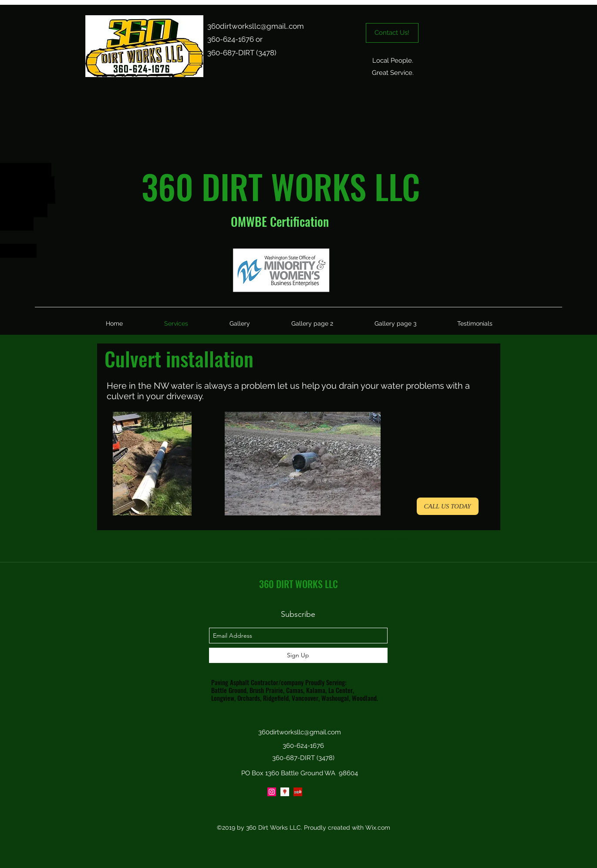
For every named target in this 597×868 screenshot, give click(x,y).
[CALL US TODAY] (448, 506)
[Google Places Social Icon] (285, 792)
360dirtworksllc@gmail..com (256, 26)
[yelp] (298, 792)
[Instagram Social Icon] (272, 792)
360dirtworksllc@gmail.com (300, 732)
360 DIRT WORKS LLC (298, 584)
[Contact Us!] (392, 33)
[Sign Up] (298, 655)
